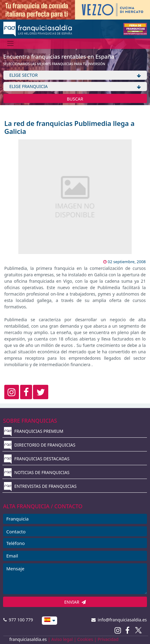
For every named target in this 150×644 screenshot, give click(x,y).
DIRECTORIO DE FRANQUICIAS (40, 445)
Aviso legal (62, 639)
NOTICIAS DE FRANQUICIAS (37, 472)
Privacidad (108, 639)
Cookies (85, 639)
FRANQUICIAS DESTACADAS (37, 459)
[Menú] (11, 44)
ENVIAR (75, 602)
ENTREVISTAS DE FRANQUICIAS (40, 486)
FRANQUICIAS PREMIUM (34, 431)
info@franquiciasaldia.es (119, 620)
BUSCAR (75, 99)
